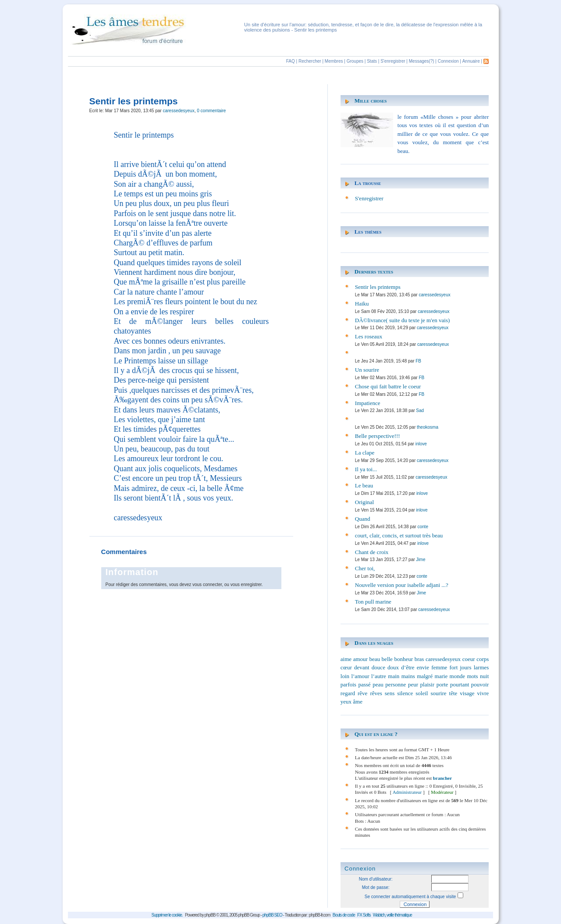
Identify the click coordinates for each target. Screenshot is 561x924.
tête (453, 693)
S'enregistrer (393, 61)
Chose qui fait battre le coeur (388, 386)
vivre (483, 693)
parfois (348, 684)
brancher (442, 778)
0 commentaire (211, 111)
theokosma (428, 427)
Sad (420, 410)
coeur (469, 659)
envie (423, 667)
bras (419, 659)
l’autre (379, 676)
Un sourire (367, 370)
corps (483, 659)
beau (375, 659)
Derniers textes (374, 272)
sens (390, 693)
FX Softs (364, 915)
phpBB (210, 915)
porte (442, 684)
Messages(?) (422, 61)
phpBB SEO (272, 915)
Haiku (362, 304)
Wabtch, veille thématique (392, 915)
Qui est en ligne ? (376, 734)
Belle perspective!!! (378, 436)
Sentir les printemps (378, 287)
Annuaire (471, 61)
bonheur (403, 659)
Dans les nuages (374, 643)
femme (439, 667)
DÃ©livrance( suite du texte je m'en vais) (403, 320)
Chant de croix (372, 552)
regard (348, 693)
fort (453, 667)
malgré (425, 676)
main (394, 676)
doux (393, 667)
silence (405, 693)
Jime (421, 560)
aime (346, 659)
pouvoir (480, 684)
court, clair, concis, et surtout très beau (399, 535)
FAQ (291, 61)
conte (423, 527)
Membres (334, 61)
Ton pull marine (373, 602)
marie (441, 676)
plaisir (428, 684)
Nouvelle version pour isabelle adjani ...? (402, 585)
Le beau (364, 485)
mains (408, 676)
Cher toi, (365, 568)
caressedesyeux (178, 111)
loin (345, 676)
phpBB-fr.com (320, 915)
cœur (346, 667)
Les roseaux (369, 336)
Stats (372, 61)
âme (358, 702)
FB (418, 361)
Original (364, 502)
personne (396, 684)
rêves (376, 693)
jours (465, 667)
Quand (363, 519)
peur (413, 684)
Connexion (448, 61)
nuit (484, 676)
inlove (421, 444)
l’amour (360, 676)
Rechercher (310, 61)
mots (472, 676)
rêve (362, 693)
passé (364, 684)
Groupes (355, 61)
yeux (346, 702)
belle (387, 659)
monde (457, 676)
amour (360, 659)
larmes (481, 667)
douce (378, 667)
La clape (365, 453)
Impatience (368, 403)
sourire (438, 693)
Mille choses (371, 101)
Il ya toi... (366, 469)
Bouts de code (344, 915)
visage (467, 693)
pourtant (460, 684)
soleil (422, 693)
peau (378, 684)
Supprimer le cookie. (167, 915)
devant (362, 667)
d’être (408, 667)
